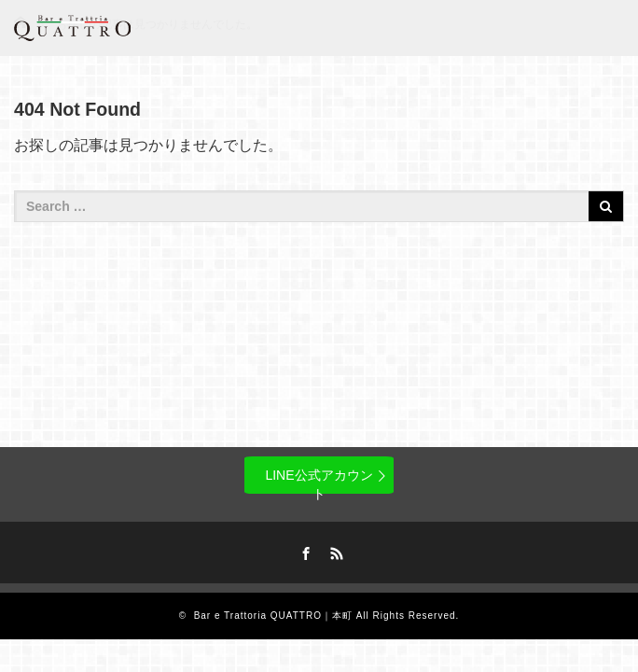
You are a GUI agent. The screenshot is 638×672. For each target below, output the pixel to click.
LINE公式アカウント (319, 481)
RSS (335, 551)
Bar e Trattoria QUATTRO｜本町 (273, 616)
